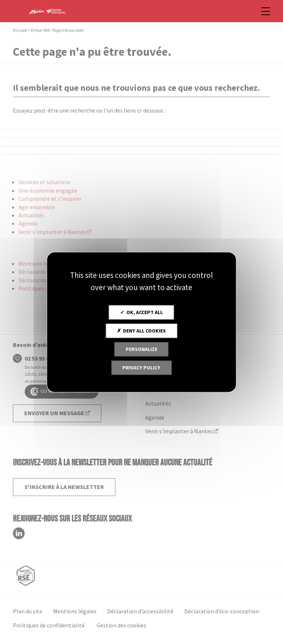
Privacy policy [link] (141, 368)
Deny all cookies (141, 331)
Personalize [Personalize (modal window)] (141, 349)
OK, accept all (141, 312)
